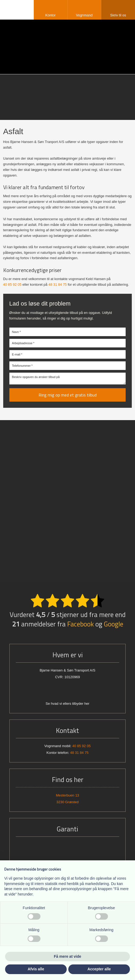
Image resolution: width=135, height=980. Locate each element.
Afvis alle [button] (36, 969)
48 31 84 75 (58, 285)
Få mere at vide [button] (67, 956)
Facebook (80, 624)
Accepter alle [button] (99, 969)
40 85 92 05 (12, 285)
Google (114, 624)
